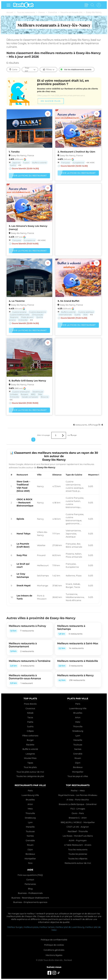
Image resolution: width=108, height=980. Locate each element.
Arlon (78, 717)
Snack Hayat (24, 586)
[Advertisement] (78, 208)
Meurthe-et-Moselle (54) (71, 12)
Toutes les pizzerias (78, 854)
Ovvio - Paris (78, 813)
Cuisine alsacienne (38, 312)
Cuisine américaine (21, 392)
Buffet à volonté (39, 163)
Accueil (10, 12)
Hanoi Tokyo (24, 534)
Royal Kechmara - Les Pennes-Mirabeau (78, 795)
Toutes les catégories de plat (30, 776)
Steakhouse (38, 392)
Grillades (14, 394)
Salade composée (30, 397)
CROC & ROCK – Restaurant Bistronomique (25, 503)
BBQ (33, 394)
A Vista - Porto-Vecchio (78, 800)
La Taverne (18, 301)
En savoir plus (51, 101)
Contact (30, 880)
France (42, 12)
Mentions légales (54, 955)
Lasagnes (30, 754)
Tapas (30, 763)
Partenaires (30, 884)
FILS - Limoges (78, 809)
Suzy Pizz (22, 555)
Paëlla (30, 722)
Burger (30, 740)
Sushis (13, 165)
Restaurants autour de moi (78, 863)
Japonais (16, 163)
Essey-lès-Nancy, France (22, 155)
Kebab (30, 713)
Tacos (30, 717)
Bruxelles (78, 713)
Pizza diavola (30, 704)
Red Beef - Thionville (78, 831)
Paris (78, 704)
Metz (78, 722)
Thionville (78, 726)
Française (66, 163)
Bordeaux (78, 767)
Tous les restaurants (26, 12)
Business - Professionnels (30, 893)
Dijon (78, 763)
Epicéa (20, 519)
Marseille (78, 740)
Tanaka (15, 152)
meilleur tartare (47, 927)
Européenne (78, 163)
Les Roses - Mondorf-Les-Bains (78, 836)
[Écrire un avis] (87, 5)
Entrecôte (23, 320)
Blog (30, 889)
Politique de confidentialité (54, 940)
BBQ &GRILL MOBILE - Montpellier (78, 822)
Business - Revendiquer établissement (30, 898)
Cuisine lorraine (19, 312)
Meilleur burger (15, 927)
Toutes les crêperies (78, 859)
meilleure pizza (31, 927)
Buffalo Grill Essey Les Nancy (29, 381)
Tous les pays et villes (78, 776)
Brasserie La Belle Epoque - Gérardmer (78, 804)
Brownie (45, 397)
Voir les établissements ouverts (78, 69)
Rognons (14, 317)
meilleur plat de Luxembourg (70, 927)
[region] (54, 538)
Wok (85, 315)
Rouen (78, 758)
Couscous (30, 708)
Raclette (30, 745)
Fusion (26, 163)
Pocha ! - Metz (78, 791)
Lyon (78, 736)
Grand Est (53, 12)
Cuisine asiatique (86, 312)
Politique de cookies (54, 945)
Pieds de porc (27, 317)
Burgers (24, 394)
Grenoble (78, 754)
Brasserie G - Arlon (78, 818)
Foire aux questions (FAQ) (30, 875)
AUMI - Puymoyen (78, 840)
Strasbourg (78, 731)
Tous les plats (30, 767)
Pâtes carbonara (30, 736)
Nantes (78, 749)
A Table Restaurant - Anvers (78, 845)
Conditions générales (54, 950)
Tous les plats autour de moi (30, 772)
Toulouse (78, 745)
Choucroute (37, 315)
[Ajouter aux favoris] (48, 114)
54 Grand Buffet (70, 301)
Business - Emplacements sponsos (30, 902)
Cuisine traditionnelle (20, 315)
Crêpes (30, 731)
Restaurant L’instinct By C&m (78, 152)
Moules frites (30, 758)
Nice (30, 863)
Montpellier (78, 772)
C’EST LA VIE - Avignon (78, 827)
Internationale (65, 315)
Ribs (40, 394)
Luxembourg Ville (78, 708)
